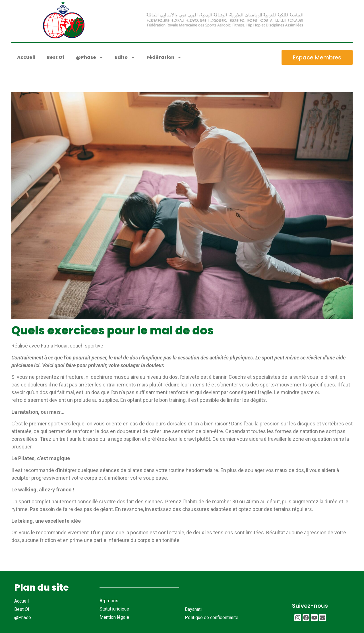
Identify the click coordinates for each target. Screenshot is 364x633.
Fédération (164, 57)
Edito (125, 57)
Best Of (56, 57)
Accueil (26, 57)
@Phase (90, 57)
